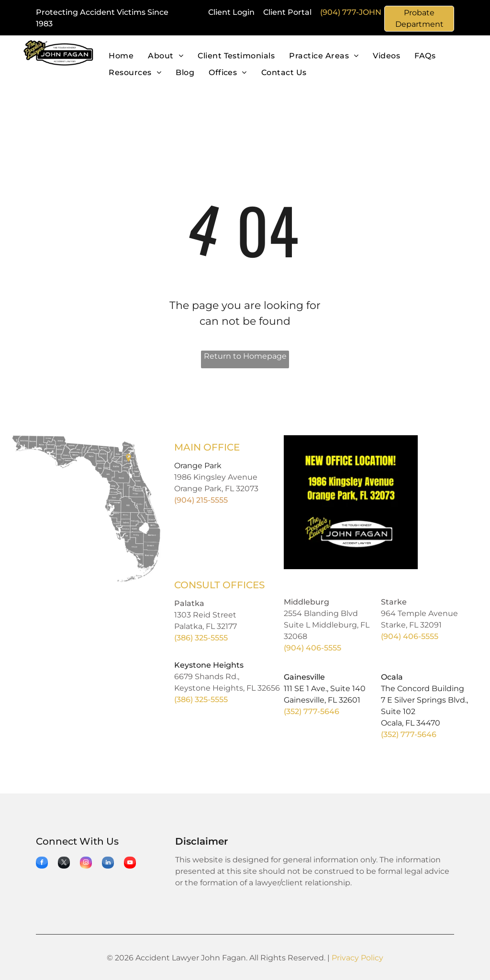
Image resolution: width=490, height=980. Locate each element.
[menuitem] (121, 56)
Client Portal (287, 12)
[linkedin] (108, 864)
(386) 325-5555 (201, 638)
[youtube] (130, 864)
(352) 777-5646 (312, 711)
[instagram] (86, 864)
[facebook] (42, 864)
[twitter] (64, 864)
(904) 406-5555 (312, 648)
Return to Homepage (245, 356)
